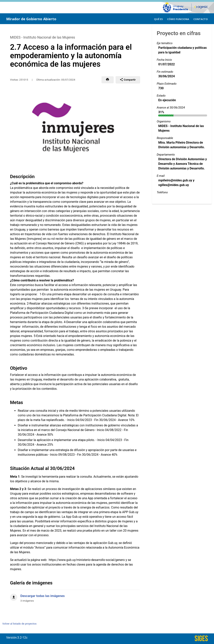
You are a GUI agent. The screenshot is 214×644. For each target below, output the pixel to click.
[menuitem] (158, 19)
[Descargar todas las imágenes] (75, 596)
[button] (107, 80)
